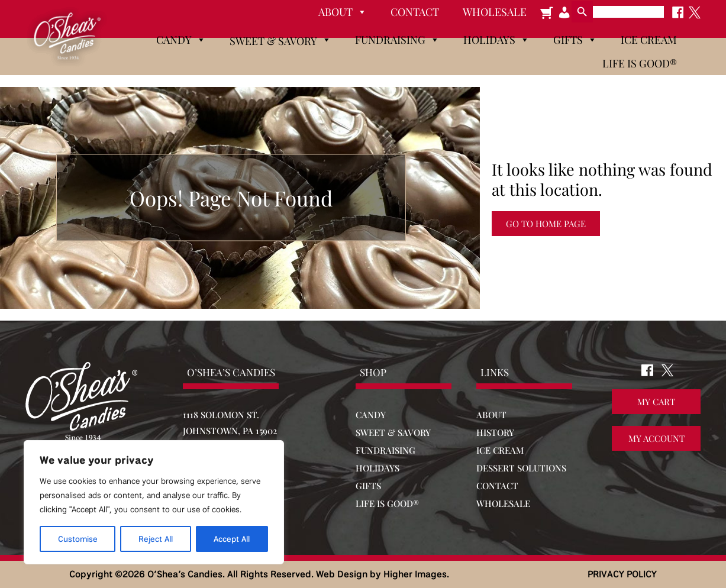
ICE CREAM (500, 450)
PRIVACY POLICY (622, 574)
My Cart (656, 402)
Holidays (496, 40)
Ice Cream (649, 40)
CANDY (371, 415)
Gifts (575, 40)
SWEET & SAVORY (393, 432)
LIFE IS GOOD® (387, 503)
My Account (656, 439)
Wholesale (495, 12)
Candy (181, 40)
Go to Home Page (546, 224)
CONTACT (497, 486)
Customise (78, 539)
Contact (415, 12)
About (343, 12)
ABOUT (491, 415)
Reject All (156, 539)
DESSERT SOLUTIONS (521, 468)
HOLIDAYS (377, 468)
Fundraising (397, 40)
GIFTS (368, 486)
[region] (154, 502)
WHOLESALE (503, 503)
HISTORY (495, 432)
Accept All (232, 539)
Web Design (342, 574)
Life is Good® (640, 63)
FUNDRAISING (385, 450)
